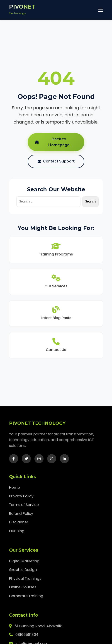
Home (15, 488)
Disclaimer (19, 522)
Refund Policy (21, 514)
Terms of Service (24, 505)
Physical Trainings (25, 578)
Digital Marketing (24, 561)
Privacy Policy (21, 496)
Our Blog (17, 531)
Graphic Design (23, 570)
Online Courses (23, 587)
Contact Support (56, 161)
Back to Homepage (52, 142)
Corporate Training (26, 596)
